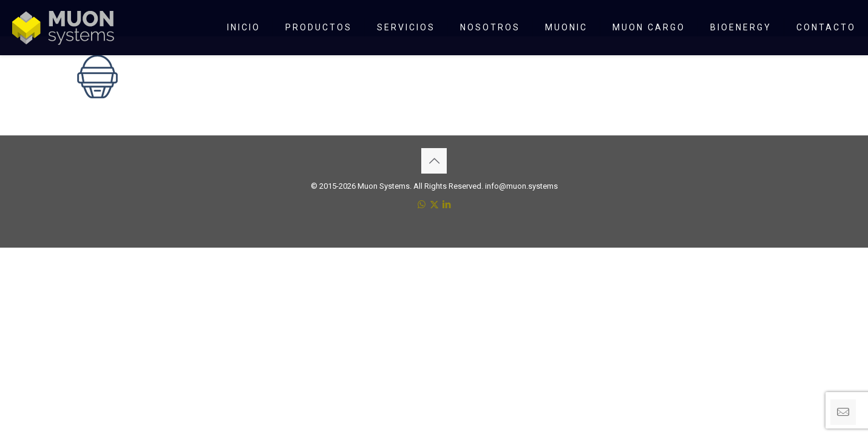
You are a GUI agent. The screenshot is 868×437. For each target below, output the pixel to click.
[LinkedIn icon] (447, 205)
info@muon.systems (521, 186)
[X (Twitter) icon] (434, 205)
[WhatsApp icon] (422, 205)
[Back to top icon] (434, 161)
